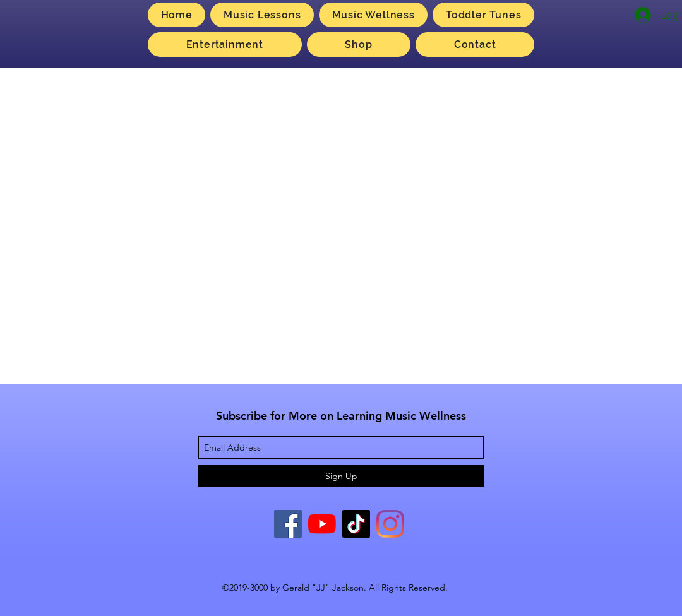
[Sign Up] (341, 476)
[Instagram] (390, 524)
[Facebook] (288, 524)
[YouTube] (322, 524)
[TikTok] (356, 524)
